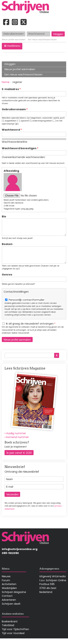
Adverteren (9, 605)
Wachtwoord (11, 130)
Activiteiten (9, 590)
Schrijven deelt (11, 609)
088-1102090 (10, 558)
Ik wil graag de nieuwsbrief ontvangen (30, 329)
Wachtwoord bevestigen (19, 148)
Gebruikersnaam (14, 109)
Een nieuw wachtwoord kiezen (42, 40)
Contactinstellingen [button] (16, 297)
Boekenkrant (10, 627)
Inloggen (10, 64)
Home (6, 82)
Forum (6, 586)
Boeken (7, 247)
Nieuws (6, 582)
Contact (7, 601)
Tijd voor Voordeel (13, 639)
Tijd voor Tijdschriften (15, 635)
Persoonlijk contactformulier (27, 305)
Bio (4, 216)
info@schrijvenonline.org (20, 555)
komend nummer (18, 443)
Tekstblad (8, 631)
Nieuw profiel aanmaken (14, 40)
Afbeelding (11, 171)
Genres (7, 280)
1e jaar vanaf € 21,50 (19, 458)
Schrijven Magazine (14, 597)
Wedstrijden (9, 593)
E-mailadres (10, 89)
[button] (12, 46)
